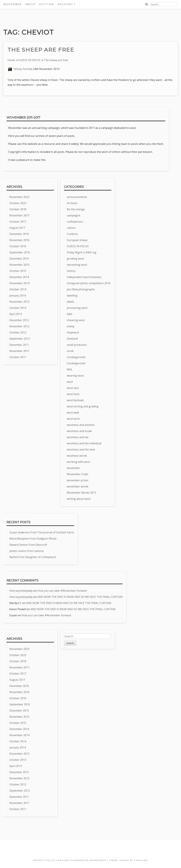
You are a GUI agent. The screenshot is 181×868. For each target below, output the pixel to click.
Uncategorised (76, 357)
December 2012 (19, 320)
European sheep (77, 240)
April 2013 (16, 314)
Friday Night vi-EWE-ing (82, 252)
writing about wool (79, 499)
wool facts (73, 394)
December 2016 (19, 234)
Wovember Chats (78, 474)
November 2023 (19, 197)
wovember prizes (78, 480)
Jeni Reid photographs (81, 289)
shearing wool (76, 320)
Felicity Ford (21, 69)
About (30, 4)
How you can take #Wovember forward (62, 591)
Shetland (72, 339)
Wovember (13, 4)
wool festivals (75, 400)
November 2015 (19, 265)
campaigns (74, 215)
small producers (77, 345)
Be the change (76, 209)
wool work (73, 419)
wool (70, 382)
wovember (73, 468)
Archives (65, 4)
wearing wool (75, 376)
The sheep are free (41, 50)
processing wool (77, 308)
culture (71, 228)
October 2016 (18, 246)
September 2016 (20, 252)
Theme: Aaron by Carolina (128, 860)
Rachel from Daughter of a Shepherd (32, 557)
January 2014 (18, 295)
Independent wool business (84, 277)
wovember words (78, 486)
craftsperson (75, 222)
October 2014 (18, 289)
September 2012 (20, 339)
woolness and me (78, 437)
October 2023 (18, 203)
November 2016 (19, 240)
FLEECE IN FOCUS (29, 60)
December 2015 (19, 259)
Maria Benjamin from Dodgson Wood (33, 539)
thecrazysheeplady (21, 591)
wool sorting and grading (83, 406)
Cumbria (72, 234)
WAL (70, 369)
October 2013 (18, 308)
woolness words (77, 456)
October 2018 (18, 209)
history (71, 271)
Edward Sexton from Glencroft (28, 545)
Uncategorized (76, 363)
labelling (72, 295)
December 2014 (19, 277)
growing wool (75, 259)
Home (11, 60)
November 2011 (19, 351)
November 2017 (19, 215)
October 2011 (18, 357)
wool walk (73, 413)
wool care (73, 388)
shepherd (73, 332)
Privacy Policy (44, 860)
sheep (71, 326)
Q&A (70, 314)
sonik (70, 351)
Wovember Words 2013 (81, 493)
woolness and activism (81, 425)
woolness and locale (79, 431)
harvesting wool (77, 265)
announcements (77, 197)
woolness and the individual (84, 443)
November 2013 (19, 302)
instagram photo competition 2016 (89, 283)
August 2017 (17, 228)
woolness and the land (81, 449)
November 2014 (19, 283)
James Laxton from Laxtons (27, 551)
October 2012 (18, 332)
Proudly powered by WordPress (82, 860)
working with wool (78, 462)
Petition (47, 4)
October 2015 (18, 271)
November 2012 (19, 326)
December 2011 (19, 345)
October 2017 (18, 222)
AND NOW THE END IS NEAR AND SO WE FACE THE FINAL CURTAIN (80, 597)
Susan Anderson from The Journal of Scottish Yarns (42, 532)
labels (70, 302)
